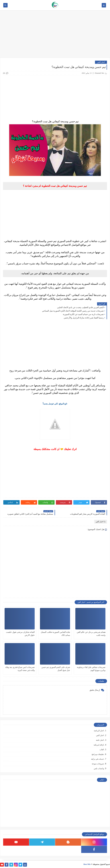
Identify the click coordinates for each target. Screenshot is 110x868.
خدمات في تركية (98, 759)
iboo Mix (87, 864)
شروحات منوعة (98, 764)
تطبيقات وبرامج (98, 754)
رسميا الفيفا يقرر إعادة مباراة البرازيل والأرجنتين (84, 318)
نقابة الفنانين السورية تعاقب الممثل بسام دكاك (55, 634)
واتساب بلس (99, 768)
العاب (102, 750)
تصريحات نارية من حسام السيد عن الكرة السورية (83, 314)
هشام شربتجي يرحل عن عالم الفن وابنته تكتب (91, 634)
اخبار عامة (100, 740)
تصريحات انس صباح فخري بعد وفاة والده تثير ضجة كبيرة (20, 669)
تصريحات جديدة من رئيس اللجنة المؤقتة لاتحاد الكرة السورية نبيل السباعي (73, 311)
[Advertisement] (55, 35)
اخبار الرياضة (99, 731)
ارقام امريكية (99, 745)
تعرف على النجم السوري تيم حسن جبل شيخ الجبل (56, 669)
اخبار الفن (101, 62)
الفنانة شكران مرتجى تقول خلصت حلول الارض (20, 634)
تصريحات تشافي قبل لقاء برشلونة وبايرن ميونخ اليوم (91, 669)
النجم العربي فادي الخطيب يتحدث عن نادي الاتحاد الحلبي (80, 307)
